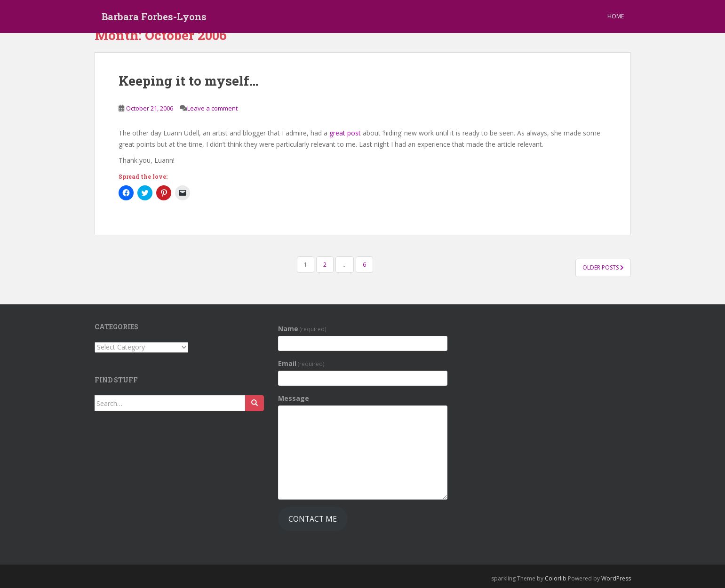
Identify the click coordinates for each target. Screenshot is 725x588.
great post (345, 133)
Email (302, 363)
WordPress (616, 578)
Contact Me (313, 519)
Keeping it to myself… (188, 81)
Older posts (603, 267)
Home (616, 16)
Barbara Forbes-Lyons (154, 16)
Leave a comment (212, 108)
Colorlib (556, 578)
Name (303, 329)
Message (294, 398)
